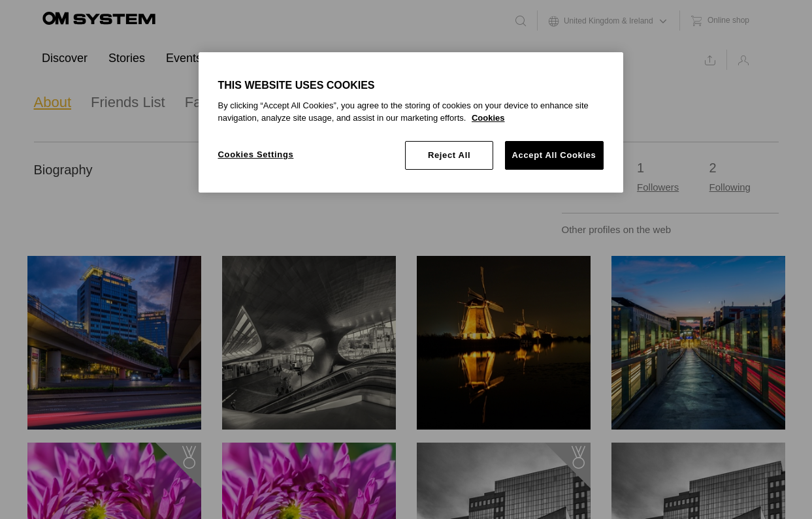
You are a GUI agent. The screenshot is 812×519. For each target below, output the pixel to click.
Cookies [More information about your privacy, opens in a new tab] (488, 118)
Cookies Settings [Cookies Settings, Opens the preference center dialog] (256, 154)
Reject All (449, 155)
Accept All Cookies (554, 155)
